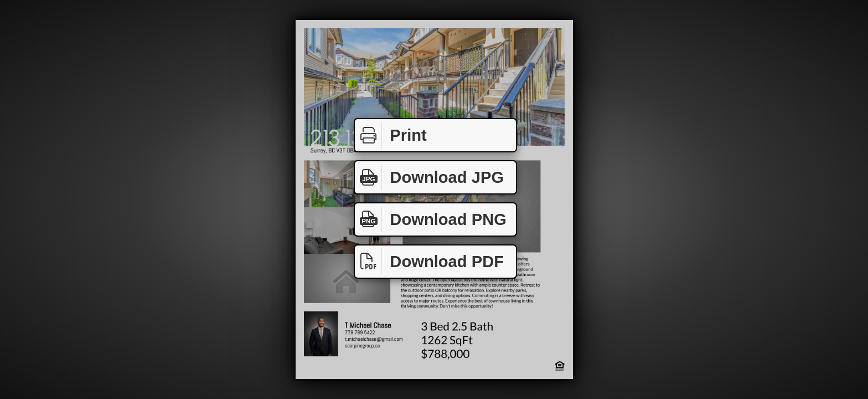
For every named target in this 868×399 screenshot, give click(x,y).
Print (391, 135)
